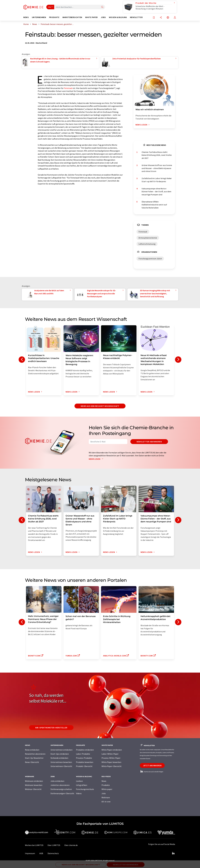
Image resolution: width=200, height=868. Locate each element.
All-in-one (106, 802)
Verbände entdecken (59, 758)
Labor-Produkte (83, 754)
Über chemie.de (71, 845)
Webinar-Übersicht (33, 789)
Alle (49, 7)
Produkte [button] (54, 17)
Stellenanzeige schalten (61, 789)
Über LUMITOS (54, 845)
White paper (107, 789)
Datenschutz (53, 853)
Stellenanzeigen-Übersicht (62, 793)
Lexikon (79, 781)
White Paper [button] (91, 17)
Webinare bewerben (34, 785)
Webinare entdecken (34, 781)
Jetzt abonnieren (152, 765)
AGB (41, 853)
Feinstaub (68, 88)
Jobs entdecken (57, 781)
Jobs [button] (103, 17)
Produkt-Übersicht (84, 766)
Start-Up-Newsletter (34, 758)
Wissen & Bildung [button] (118, 17)
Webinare (106, 797)
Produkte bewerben (85, 762)
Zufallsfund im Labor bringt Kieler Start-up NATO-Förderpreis (157, 180)
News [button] (26, 17)
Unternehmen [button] (39, 17)
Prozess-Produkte (84, 758)
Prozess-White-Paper (111, 758)
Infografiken (82, 785)
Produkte (106, 785)
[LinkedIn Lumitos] (173, 853)
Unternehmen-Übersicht (61, 766)
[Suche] (102, 7)
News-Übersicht (32, 762)
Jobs (104, 793)
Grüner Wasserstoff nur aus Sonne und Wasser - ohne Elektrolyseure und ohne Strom (157, 168)
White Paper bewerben (111, 762)
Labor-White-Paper (110, 754)
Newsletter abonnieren (149, 442)
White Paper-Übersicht (112, 766)
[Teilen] (161, 18)
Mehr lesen (97, 459)
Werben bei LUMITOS (34, 845)
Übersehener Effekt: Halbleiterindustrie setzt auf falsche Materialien (154, 205)
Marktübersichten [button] (72, 17)
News (104, 781)
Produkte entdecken (85, 750)
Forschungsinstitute (85, 789)
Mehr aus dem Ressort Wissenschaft (100, 406)
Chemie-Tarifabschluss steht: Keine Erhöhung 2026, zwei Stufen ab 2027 (157, 155)
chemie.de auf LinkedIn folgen (152, 772)
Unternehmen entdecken (61, 750)
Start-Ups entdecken (60, 754)
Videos (79, 793)
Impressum (30, 853)
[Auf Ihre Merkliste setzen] (154, 18)
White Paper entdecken (112, 750)
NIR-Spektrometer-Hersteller (51, 728)
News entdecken (32, 750)
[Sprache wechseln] (168, 18)
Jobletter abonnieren (60, 785)
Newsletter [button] (136, 17)
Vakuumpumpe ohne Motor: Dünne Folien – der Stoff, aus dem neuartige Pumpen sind (156, 192)
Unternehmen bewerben (61, 762)
